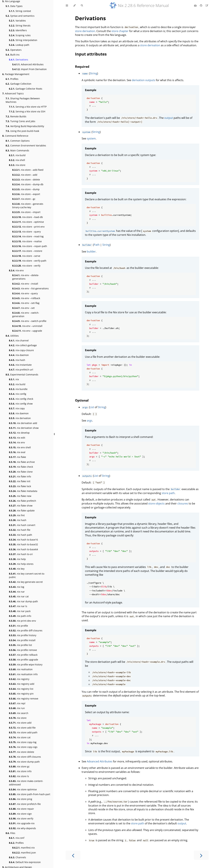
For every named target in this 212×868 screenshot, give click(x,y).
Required (82, 67)
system (91, 138)
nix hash (18, 520)
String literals (20, 26)
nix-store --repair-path (30, 246)
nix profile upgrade (24, 660)
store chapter (120, 31)
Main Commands (17, 150)
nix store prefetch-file (25, 804)
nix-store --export (26, 194)
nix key (17, 569)
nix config (18, 394)
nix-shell (17, 160)
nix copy (17, 408)
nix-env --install (25, 284)
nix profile (18, 626)
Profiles (12, 79)
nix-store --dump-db (28, 184)
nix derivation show (24, 428)
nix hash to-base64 (23, 549)
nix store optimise (23, 789)
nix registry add (22, 684)
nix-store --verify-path (29, 261)
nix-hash (17, 360)
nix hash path (21, 535)
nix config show (21, 404)
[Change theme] (74, 5)
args (90, 421)
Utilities (12, 336)
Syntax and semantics (20, 16)
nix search (19, 713)
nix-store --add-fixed (28, 170)
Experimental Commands (22, 375)
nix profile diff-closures (26, 630)
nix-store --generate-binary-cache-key (28, 206)
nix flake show (21, 506)
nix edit (17, 438)
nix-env (16, 270)
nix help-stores (21, 564)
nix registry (19, 679)
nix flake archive (22, 462)
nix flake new (20, 496)
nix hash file (20, 530)
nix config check (21, 399)
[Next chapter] (201, 855)
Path (97, 245)
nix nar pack (20, 611)
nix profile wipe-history (26, 665)
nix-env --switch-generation (26, 314)
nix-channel (19, 340)
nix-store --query (26, 232)
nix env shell (20, 447)
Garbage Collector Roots (26, 89)
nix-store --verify (26, 266)
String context (20, 11)
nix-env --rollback (26, 298)
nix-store (17, 165)
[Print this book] (196, 5)
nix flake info (20, 476)
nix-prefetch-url (21, 370)
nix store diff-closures (25, 757)
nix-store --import (26, 212)
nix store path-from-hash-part (30, 794)
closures (183, 503)
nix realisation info (23, 674)
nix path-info (20, 616)
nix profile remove (23, 650)
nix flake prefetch (23, 501)
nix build (17, 384)
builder (91, 251)
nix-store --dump (26, 189)
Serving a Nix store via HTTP (28, 107)
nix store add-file (22, 728)
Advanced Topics (13, 93)
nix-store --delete (26, 180)
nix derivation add (23, 423)
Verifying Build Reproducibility (25, 126)
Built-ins (13, 55)
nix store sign (20, 814)
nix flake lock (20, 486)
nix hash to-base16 (23, 540)
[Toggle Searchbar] (82, 5)
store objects (156, 503)
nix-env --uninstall (27, 326)
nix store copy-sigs (23, 747)
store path (168, 493)
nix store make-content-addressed (26, 783)
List (92, 407)
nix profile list (20, 645)
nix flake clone (21, 472)
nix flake (17, 457)
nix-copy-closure (21, 350)
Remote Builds (16, 116)
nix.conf (17, 838)
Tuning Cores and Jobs (20, 121)
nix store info (20, 771)
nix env (17, 442)
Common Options (18, 141)
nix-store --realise (27, 241)
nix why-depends (22, 828)
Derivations (19, 60)
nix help (17, 559)
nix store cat (20, 737)
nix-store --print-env (28, 227)
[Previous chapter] (73, 855)
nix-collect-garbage (23, 345)
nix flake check (21, 467)
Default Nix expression (25, 862)
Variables (17, 21)
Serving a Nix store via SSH (27, 111)
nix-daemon (19, 355)
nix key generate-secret (26, 582)
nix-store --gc (24, 199)
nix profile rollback (23, 655)
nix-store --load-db (28, 217)
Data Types (14, 6)
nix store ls (19, 776)
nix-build (17, 155)
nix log (17, 587)
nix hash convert (22, 525)
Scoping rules (20, 35)
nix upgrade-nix (22, 823)
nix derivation (20, 418)
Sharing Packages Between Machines (23, 100)
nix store (18, 718)
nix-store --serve (26, 256)
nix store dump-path (24, 762)
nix (14, 379)
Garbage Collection (18, 84)
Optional (82, 400)
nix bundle (18, 389)
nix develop (19, 433)
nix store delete (22, 752)
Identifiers (18, 30)
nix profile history (23, 635)
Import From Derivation (29, 69)
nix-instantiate (20, 365)
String (93, 73)
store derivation (85, 31)
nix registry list (21, 689)
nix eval (17, 452)
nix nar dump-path (23, 601)
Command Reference (15, 136)
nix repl (17, 703)
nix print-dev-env (22, 621)
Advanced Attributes (28, 64)
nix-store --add (25, 175)
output (169, 118)
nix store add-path (23, 732)
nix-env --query (25, 293)
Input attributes (91, 54)
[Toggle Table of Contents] (67, 5)
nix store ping (21, 799)
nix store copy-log (23, 742)
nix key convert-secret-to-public (27, 575)
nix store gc (19, 766)
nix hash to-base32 (23, 544)
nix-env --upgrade (27, 331)
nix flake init (20, 481)
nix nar (17, 592)
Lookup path (19, 45)
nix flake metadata (23, 491)
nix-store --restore (27, 251)
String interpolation (23, 40)
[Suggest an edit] (207, 5)
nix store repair (21, 809)
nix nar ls (18, 606)
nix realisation (21, 669)
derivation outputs (144, 80)
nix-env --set (23, 308)
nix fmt (17, 515)
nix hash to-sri (21, 554)
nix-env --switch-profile (29, 321)
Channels (17, 857)
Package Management (16, 74)
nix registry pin (21, 694)
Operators (14, 50)
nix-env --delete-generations (26, 277)
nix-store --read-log (28, 236)
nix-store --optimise (28, 222)
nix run (17, 708)
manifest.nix (23, 848)
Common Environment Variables (26, 145)
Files (10, 833)
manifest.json (24, 853)
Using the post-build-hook (22, 131)
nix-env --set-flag (26, 303)
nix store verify (21, 819)
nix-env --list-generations (30, 288)
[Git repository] (201, 5)
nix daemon (19, 413)
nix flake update (22, 511)
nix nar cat (19, 596)
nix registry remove (24, 699)
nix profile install (22, 640)
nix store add (20, 723)
